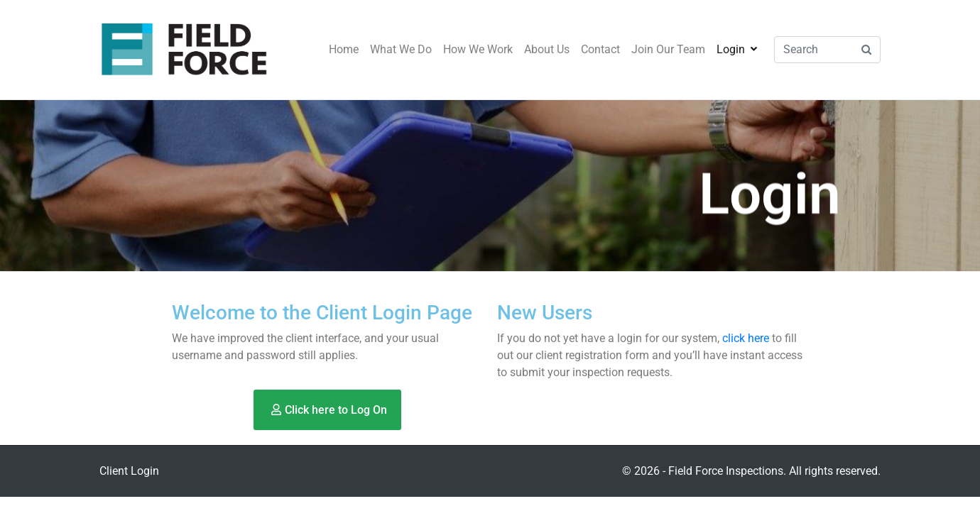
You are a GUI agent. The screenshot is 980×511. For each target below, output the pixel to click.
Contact (600, 49)
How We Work (478, 49)
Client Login (129, 471)
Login (737, 49)
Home (344, 49)
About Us (547, 49)
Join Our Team (668, 49)
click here (746, 338)
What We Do (401, 49)
